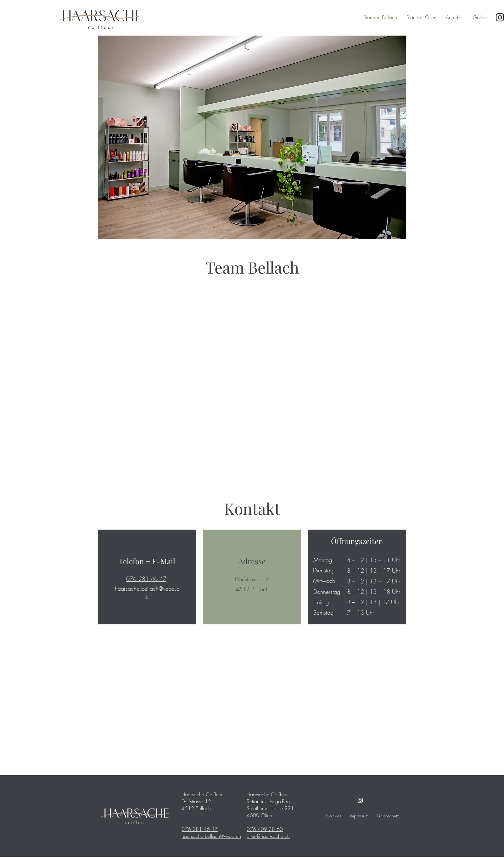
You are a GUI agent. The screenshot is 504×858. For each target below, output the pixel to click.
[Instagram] (360, 800)
